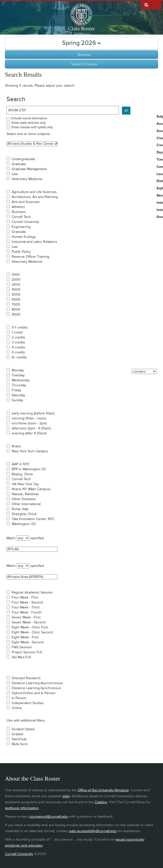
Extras (157, 5)
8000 (16, 310)
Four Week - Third (26, 607)
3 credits (18, 342)
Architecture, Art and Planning (35, 197)
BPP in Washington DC (29, 469)
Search (16, 99)
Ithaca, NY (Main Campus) (31, 489)
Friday (16, 390)
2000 (16, 280)
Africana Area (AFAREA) (32, 577)
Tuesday (18, 375)
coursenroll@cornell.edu (49, 817)
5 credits (18, 352)
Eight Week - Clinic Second (32, 632)
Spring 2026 (81, 43)
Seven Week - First (26, 617)
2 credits (18, 337)
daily (66, 796)
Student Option (23, 729)
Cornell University (25, 222)
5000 (16, 295)
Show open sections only (28, 123)
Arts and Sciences (26, 202)
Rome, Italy (20, 509)
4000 (16, 290)
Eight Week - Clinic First (30, 627)
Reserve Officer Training (30, 257)
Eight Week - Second (28, 642)
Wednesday (21, 380)
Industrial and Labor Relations (34, 242)
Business (19, 212)
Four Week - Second (27, 602)
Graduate (19, 164)
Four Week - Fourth (27, 612)
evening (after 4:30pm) (29, 433)
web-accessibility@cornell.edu (93, 831)
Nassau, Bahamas (25, 494)
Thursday (19, 385)
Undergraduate (23, 159)
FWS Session (22, 647)
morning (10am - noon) (29, 418)
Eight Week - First (25, 637)
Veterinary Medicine (27, 179)
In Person (19, 698)
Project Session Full (27, 652)
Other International (26, 504)
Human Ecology (24, 237)
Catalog (101, 802)
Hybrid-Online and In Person (34, 693)
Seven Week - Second (29, 622)
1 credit (17, 333)
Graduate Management (29, 169)
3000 (16, 285)
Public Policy (21, 252)
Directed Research (26, 678)
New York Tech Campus (30, 451)
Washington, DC (24, 524)
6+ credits (19, 357)
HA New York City (25, 484)
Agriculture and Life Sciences (34, 192)
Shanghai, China (24, 514)
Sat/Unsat (19, 739)
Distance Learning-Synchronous (36, 688)
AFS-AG (32, 549)
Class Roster (81, 29)
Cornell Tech (21, 217)
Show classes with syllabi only (32, 127)
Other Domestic (24, 499)
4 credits (18, 347)
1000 (16, 275)
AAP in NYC (21, 464)
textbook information (22, 808)
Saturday (18, 395)
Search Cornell (146, 5)
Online (17, 708)
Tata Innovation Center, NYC (33, 519)
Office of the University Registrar (103, 790)
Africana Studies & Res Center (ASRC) (32, 144)
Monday (18, 370)
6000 (16, 300)
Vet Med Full (21, 657)
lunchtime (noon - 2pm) (29, 423)
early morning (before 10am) (33, 413)
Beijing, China (22, 474)
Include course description (29, 118)
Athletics (18, 207)
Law (15, 174)
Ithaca (16, 446)
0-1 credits (20, 328)
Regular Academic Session (32, 593)
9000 (16, 315)
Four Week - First (25, 598)
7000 (16, 305)
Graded (17, 734)
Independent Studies (28, 703)
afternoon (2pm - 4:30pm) (31, 428)
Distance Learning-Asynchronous (37, 683)
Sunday (17, 400)
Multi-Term (20, 744)
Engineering (21, 227)
